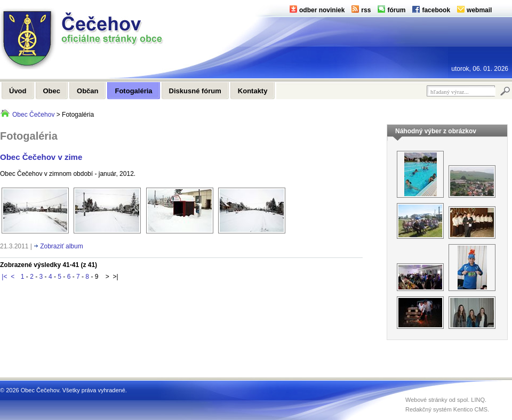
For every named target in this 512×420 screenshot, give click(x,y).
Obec (52, 91)
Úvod (18, 91)
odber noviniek (322, 10)
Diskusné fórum (195, 91)
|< (4, 277)
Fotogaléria (133, 91)
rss (366, 10)
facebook (436, 10)
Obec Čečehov (33, 115)
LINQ (478, 400)
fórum (396, 10)
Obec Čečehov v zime (41, 157)
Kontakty (253, 91)
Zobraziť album (62, 246)
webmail (479, 10)
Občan (87, 91)
